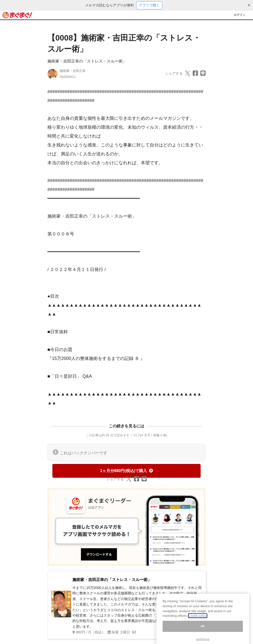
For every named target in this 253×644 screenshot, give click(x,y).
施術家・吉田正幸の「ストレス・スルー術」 (87, 61)
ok (203, 632)
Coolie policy (198, 622)
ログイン (240, 15)
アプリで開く (149, 5)
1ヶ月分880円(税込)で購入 (126, 471)
